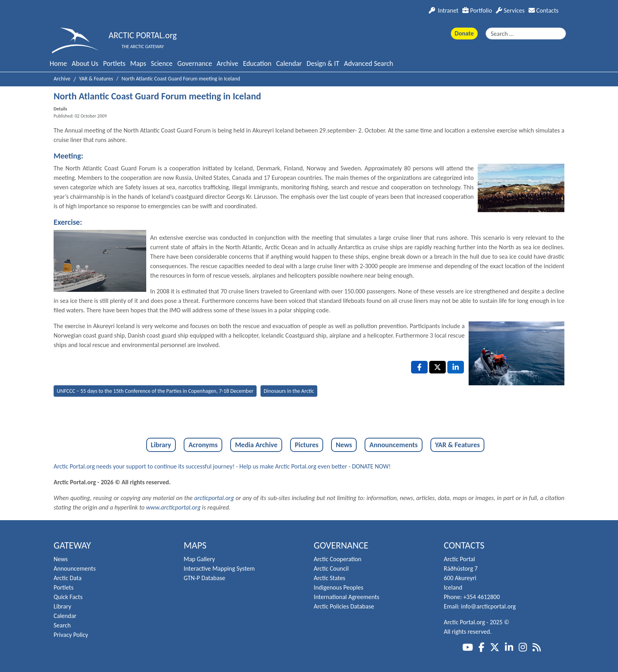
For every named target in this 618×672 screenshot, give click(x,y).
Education (257, 63)
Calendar (289, 63)
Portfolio (477, 10)
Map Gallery (199, 559)
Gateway (72, 545)
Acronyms (203, 445)
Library (161, 445)
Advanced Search (369, 63)
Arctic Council (331, 568)
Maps (138, 63)
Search (62, 625)
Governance (195, 63)
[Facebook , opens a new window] (419, 367)
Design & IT (323, 63)
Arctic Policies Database (344, 606)
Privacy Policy (71, 635)
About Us (85, 63)
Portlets (114, 63)
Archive (228, 63)
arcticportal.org (214, 498)
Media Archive (256, 445)
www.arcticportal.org (173, 507)
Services (510, 10)
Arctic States (329, 578)
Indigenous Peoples (339, 587)
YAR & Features (458, 445)
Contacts (544, 10)
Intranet (444, 10)
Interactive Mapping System (219, 568)
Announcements (393, 445)
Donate (464, 33)
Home (58, 63)
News (344, 445)
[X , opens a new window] (437, 367)
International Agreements (346, 597)
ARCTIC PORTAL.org (143, 35)
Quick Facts (68, 597)
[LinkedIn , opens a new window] (456, 367)
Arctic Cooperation (338, 559)
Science (162, 63)
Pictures (307, 445)
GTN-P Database (204, 578)
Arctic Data (68, 578)
